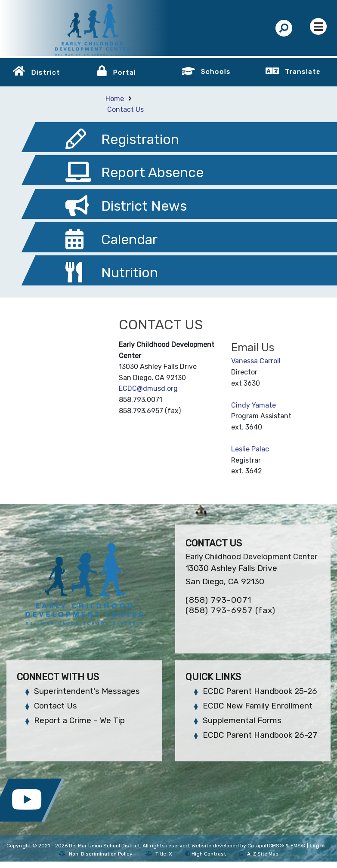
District (46, 73)
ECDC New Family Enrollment (258, 706)
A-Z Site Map (259, 854)
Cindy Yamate (254, 405)
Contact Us (125, 109)
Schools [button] (216, 72)
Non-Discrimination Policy (96, 854)
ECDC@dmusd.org (148, 388)
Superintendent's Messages (87, 691)
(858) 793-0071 (218, 600)
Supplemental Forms (242, 720)
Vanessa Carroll (256, 361)
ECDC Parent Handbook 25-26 (260, 691)
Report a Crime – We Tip (79, 720)
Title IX (159, 854)
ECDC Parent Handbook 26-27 (260, 735)
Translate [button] (303, 72)
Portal (124, 73)
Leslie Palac (250, 449)
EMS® (298, 846)
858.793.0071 (141, 400)
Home (115, 99)
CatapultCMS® (266, 846)
